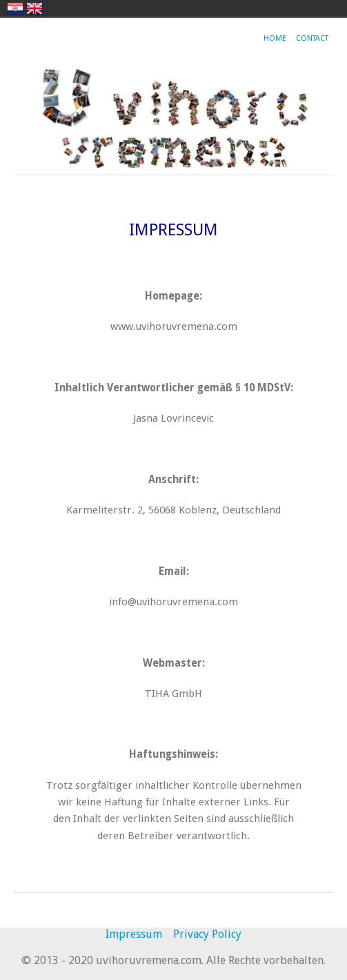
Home (275, 38)
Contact (312, 38)
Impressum (134, 934)
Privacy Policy (207, 934)
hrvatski (15, 8)
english (34, 8)
